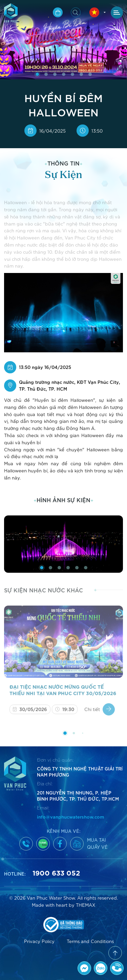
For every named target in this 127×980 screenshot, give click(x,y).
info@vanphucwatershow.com (70, 817)
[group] (63, 544)
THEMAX (86, 905)
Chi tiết (100, 713)
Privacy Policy (39, 941)
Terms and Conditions (90, 941)
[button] (37, 74)
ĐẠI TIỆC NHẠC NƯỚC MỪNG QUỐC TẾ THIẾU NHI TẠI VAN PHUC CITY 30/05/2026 (63, 693)
